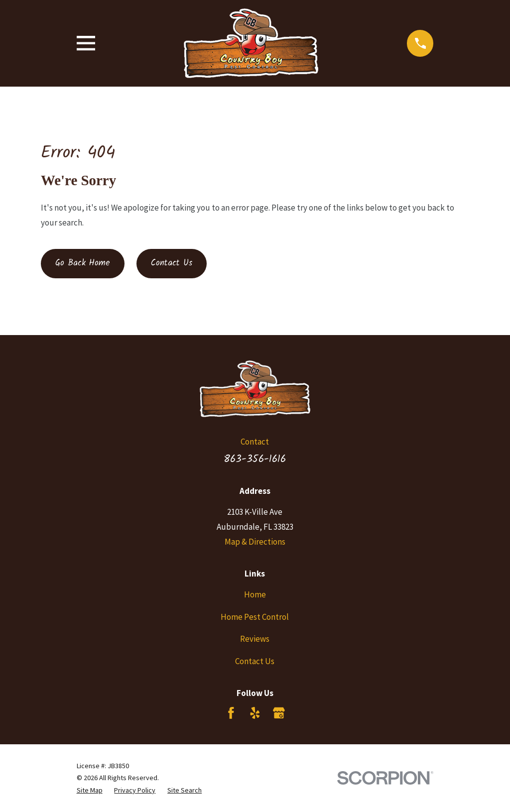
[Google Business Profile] (279, 713)
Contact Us (172, 263)
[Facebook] (231, 713)
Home (255, 594)
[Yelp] (255, 713)
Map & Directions (255, 542)
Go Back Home (83, 263)
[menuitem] (90, 790)
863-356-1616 (255, 459)
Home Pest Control (255, 617)
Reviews (255, 639)
